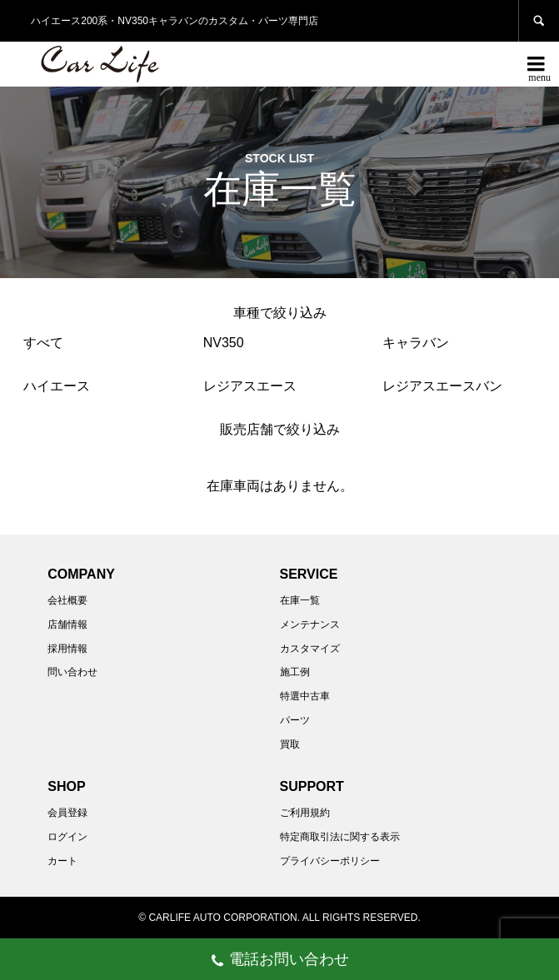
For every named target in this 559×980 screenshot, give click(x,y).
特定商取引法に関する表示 (340, 837)
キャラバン (416, 343)
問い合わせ (72, 672)
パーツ (295, 720)
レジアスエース (250, 386)
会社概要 (67, 600)
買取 (290, 744)
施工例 (295, 672)
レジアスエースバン (442, 386)
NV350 (224, 343)
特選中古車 (305, 696)
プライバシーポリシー (330, 861)
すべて (43, 343)
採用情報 (67, 649)
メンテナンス (310, 624)
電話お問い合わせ (279, 961)
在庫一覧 (300, 600)
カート (62, 861)
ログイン (67, 837)
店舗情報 (67, 624)
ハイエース (57, 386)
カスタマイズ (310, 649)
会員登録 (67, 813)
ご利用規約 (305, 813)
